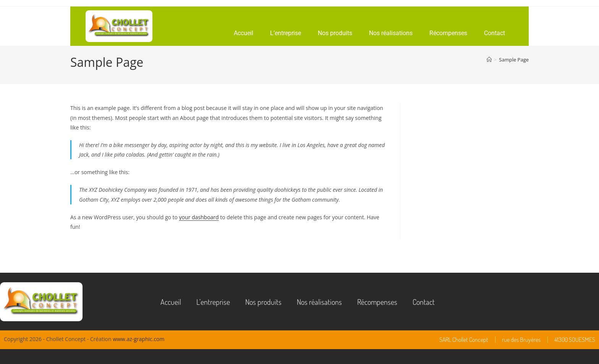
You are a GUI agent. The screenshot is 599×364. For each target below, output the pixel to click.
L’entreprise (286, 33)
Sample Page (514, 60)
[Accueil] (489, 60)
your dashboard (199, 217)
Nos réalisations (391, 33)
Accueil (244, 33)
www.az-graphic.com (138, 339)
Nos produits (335, 33)
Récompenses (448, 33)
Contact (495, 33)
